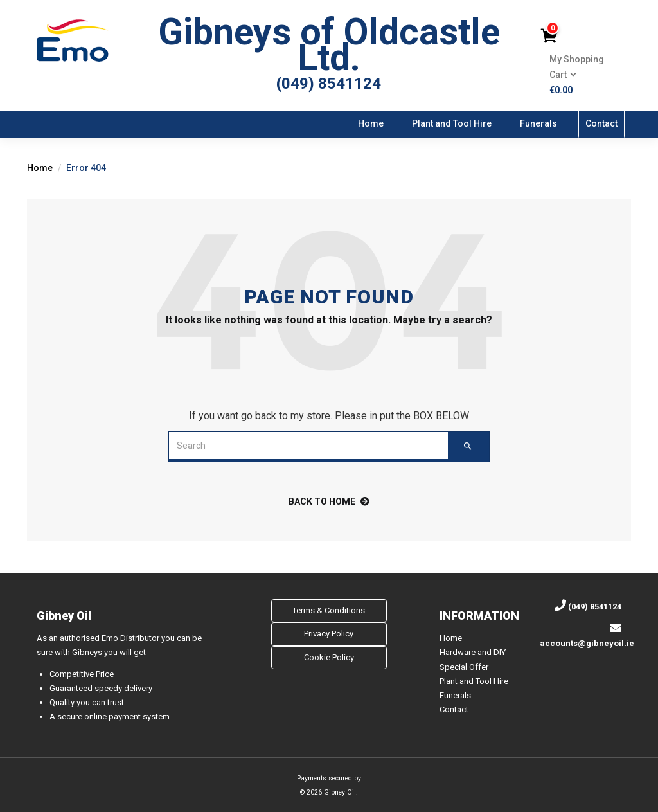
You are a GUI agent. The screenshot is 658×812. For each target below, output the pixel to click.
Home (371, 123)
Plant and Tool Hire (452, 123)
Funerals (538, 123)
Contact (601, 123)
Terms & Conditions (329, 610)
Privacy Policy (329, 634)
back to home (329, 501)
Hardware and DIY (473, 652)
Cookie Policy (329, 657)
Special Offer (464, 667)
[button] (581, 75)
